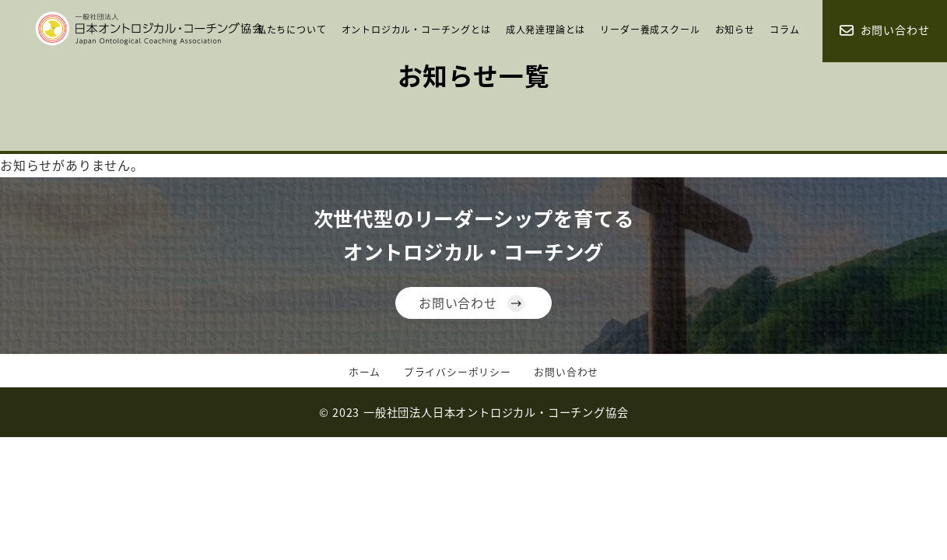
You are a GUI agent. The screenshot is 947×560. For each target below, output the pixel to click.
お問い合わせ (458, 303)
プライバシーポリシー (458, 371)
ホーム (365, 371)
